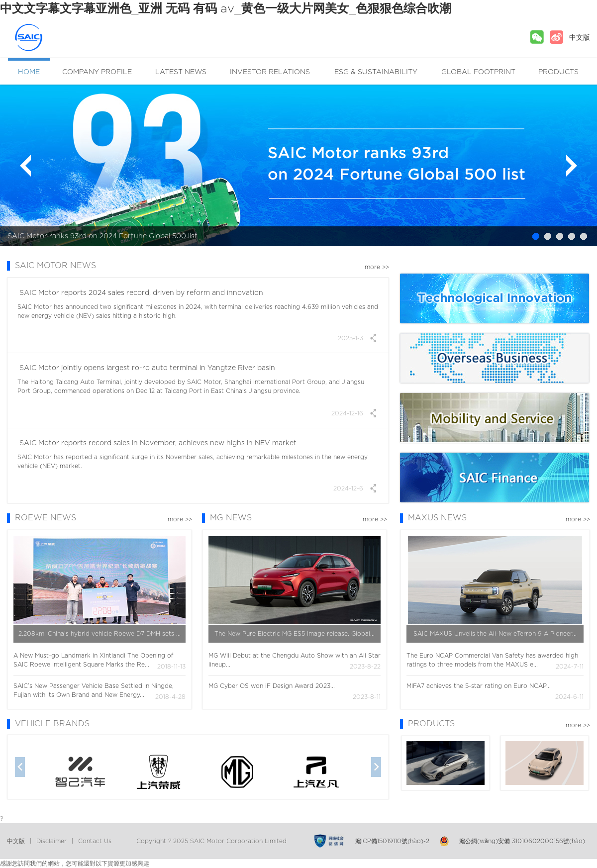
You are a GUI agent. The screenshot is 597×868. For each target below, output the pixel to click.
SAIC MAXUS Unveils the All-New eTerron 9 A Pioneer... (495, 634)
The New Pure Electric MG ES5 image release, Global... (295, 634)
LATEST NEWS (181, 72)
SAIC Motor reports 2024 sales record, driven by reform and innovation (140, 293)
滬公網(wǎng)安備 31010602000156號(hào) (522, 841)
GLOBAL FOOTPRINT (478, 72)
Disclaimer (51, 841)
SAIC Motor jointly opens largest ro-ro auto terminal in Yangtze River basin (146, 368)
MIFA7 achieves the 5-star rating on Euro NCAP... (479, 686)
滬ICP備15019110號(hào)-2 (392, 841)
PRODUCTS (558, 72)
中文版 (580, 38)
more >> (377, 267)
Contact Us (95, 841)
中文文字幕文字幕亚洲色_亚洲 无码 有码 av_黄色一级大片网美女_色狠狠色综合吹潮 (226, 9)
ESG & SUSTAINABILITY (376, 72)
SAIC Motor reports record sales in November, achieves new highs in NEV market (157, 443)
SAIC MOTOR (47, 38)
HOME (29, 72)
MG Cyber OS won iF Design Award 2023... (272, 686)
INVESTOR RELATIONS (270, 72)
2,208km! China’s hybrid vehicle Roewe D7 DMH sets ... (99, 634)
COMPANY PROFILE (97, 72)
